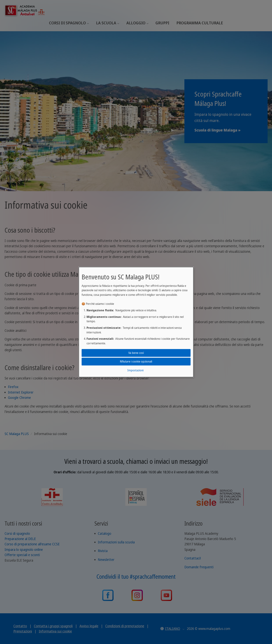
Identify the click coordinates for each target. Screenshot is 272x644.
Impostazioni (135, 370)
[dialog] (136, 322)
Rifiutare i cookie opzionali (136, 361)
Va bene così (136, 353)
